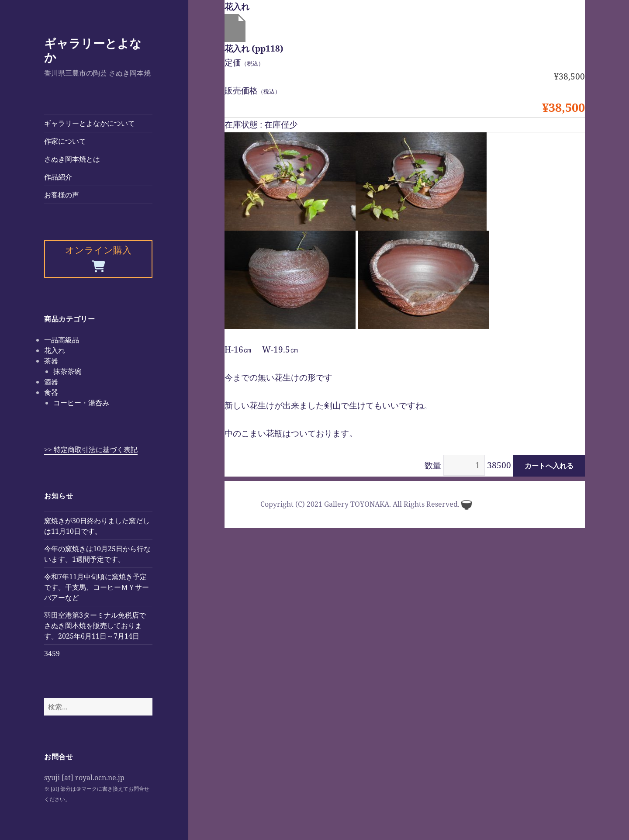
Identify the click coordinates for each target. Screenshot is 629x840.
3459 (52, 653)
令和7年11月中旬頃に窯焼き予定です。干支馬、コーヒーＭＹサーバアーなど (97, 587)
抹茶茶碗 (67, 371)
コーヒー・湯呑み (81, 403)
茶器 (51, 361)
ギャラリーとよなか (93, 50)
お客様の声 (62, 195)
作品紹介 (58, 177)
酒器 (51, 382)
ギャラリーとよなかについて (90, 123)
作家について (65, 141)
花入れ (55, 350)
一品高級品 (62, 340)
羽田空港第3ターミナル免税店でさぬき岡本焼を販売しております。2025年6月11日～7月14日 (95, 626)
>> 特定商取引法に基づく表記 (91, 449)
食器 (51, 392)
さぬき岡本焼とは (72, 159)
